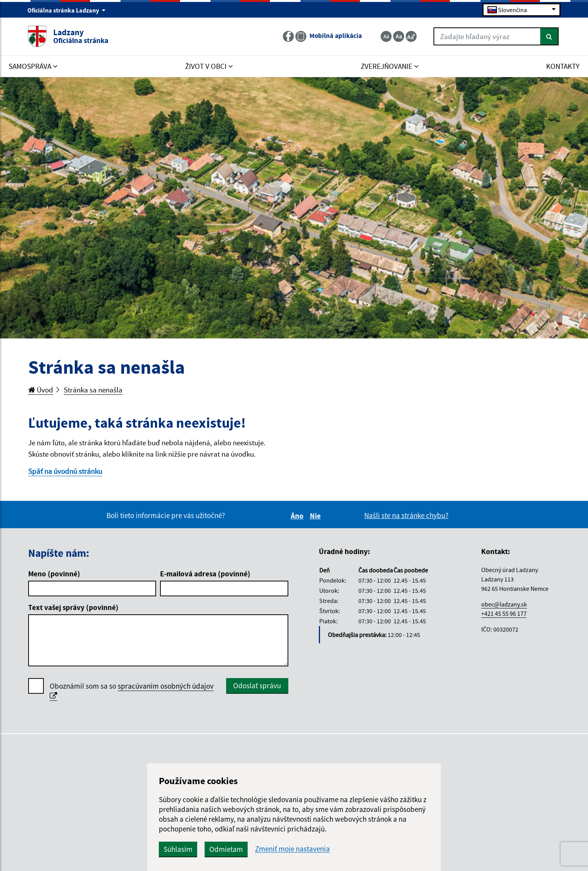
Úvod (41, 390)
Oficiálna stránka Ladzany (67, 10)
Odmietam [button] (226, 849)
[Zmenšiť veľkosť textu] (386, 36)
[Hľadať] (549, 36)
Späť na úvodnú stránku (65, 471)
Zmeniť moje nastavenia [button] (292, 849)
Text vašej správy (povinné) (73, 607)
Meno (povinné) (54, 574)
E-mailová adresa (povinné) (205, 574)
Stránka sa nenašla (93, 390)
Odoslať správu (257, 686)
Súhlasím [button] (178, 849)
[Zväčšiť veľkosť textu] (411, 36)
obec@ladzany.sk (504, 604)
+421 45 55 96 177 (504, 614)
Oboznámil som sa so (132, 691)
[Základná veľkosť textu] (399, 36)
